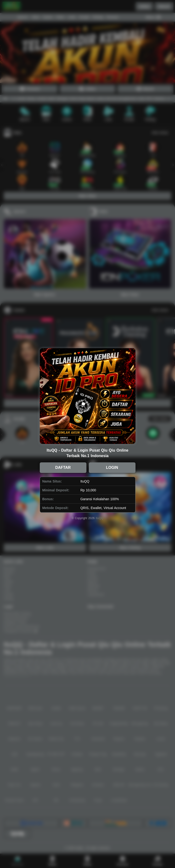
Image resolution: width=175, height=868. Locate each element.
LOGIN (112, 468)
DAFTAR (63, 468)
